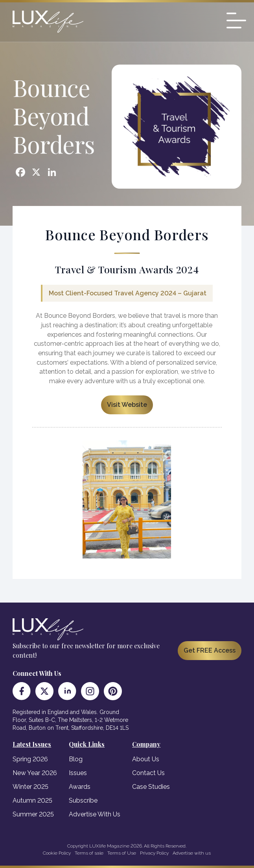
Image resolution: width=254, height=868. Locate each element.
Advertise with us (192, 853)
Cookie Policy (57, 853)
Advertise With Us (95, 814)
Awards (80, 787)
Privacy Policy (154, 853)
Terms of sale (89, 853)
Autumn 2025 (32, 800)
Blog (76, 759)
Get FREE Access (210, 650)
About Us (146, 759)
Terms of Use (122, 853)
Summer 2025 (33, 814)
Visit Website (127, 405)
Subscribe (83, 800)
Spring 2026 (30, 759)
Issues (78, 773)
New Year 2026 (35, 773)
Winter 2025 (30, 787)
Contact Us (148, 773)
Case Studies (151, 787)
